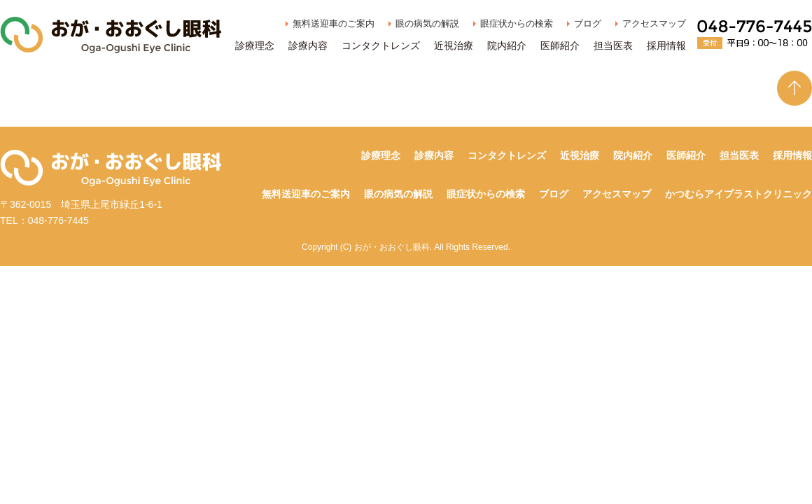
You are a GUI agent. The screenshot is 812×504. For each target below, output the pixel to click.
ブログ (588, 23)
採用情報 (666, 45)
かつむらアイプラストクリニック (738, 194)
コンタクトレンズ (381, 45)
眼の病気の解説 (427, 23)
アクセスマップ (654, 23)
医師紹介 (560, 45)
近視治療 (454, 45)
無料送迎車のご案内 (334, 23)
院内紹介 (507, 45)
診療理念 (255, 45)
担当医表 (613, 45)
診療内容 (308, 45)
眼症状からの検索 (517, 23)
